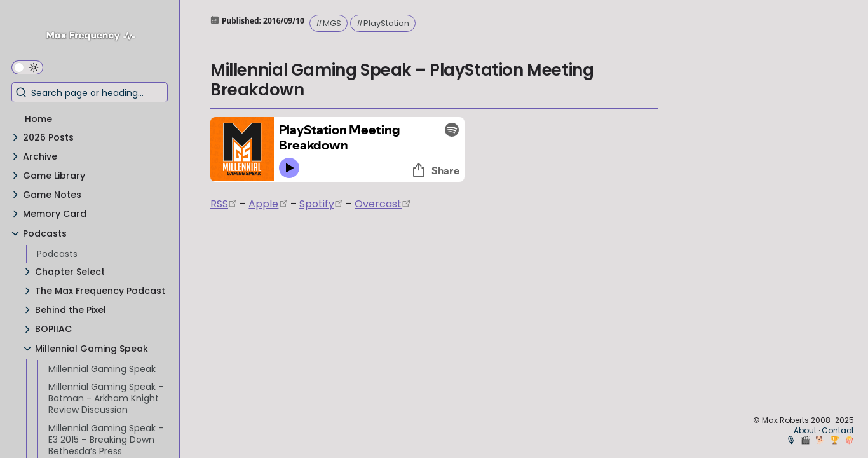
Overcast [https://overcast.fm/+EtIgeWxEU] (378, 204)
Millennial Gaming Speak (102, 369)
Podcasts (57, 254)
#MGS (328, 23)
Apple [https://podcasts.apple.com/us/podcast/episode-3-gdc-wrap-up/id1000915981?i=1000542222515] (263, 204)
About (805, 430)
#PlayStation (383, 23)
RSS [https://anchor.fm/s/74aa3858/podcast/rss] (219, 204)
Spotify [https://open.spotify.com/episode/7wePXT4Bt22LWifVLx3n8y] (317, 204)
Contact (838, 430)
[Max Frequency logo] (95, 37)
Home (38, 119)
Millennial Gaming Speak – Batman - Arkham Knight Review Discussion (106, 398)
